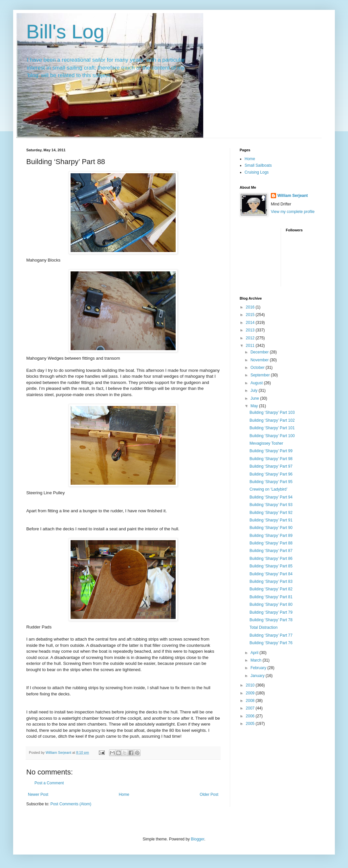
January (258, 676)
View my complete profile (293, 212)
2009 (251, 693)
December (260, 352)
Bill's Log (65, 32)
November (260, 360)
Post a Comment (49, 783)
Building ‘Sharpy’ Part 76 (271, 643)
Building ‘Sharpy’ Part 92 (271, 513)
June (255, 398)
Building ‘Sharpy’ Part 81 (271, 597)
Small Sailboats (258, 165)
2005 (251, 724)
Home (124, 794)
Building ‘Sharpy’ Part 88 (271, 543)
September (261, 375)
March (257, 660)
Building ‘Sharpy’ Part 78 (271, 620)
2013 (251, 330)
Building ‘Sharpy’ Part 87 (271, 551)
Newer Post (38, 794)
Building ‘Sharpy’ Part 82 (271, 589)
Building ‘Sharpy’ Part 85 (271, 566)
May (255, 406)
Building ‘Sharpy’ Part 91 (271, 520)
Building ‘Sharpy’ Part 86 (271, 559)
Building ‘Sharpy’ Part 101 (272, 428)
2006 (251, 716)
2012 (251, 338)
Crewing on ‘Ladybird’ (268, 489)
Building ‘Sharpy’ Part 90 (271, 528)
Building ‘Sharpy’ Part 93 (271, 505)
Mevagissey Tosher (266, 443)
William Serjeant (293, 196)
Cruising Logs (257, 172)
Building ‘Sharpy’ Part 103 (272, 413)
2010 (251, 685)
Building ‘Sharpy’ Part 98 (271, 459)
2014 (251, 323)
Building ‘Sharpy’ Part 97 (271, 466)
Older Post (209, 794)
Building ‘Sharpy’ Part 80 (271, 604)
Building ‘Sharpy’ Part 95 (271, 482)
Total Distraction (263, 627)
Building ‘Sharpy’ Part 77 (271, 635)
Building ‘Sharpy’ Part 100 (272, 436)
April (255, 653)
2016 (251, 307)
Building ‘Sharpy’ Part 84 (271, 574)
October (258, 368)
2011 (251, 346)
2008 (251, 701)
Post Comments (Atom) (71, 804)
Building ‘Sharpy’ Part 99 (271, 451)
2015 (251, 315)
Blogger (197, 839)
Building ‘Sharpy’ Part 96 (271, 474)
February (259, 668)
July (255, 391)
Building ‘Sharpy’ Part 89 (271, 536)
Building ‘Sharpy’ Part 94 (271, 497)
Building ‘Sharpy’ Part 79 (271, 612)
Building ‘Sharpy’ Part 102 (272, 420)
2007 (251, 708)
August (257, 383)
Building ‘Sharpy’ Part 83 (271, 582)
